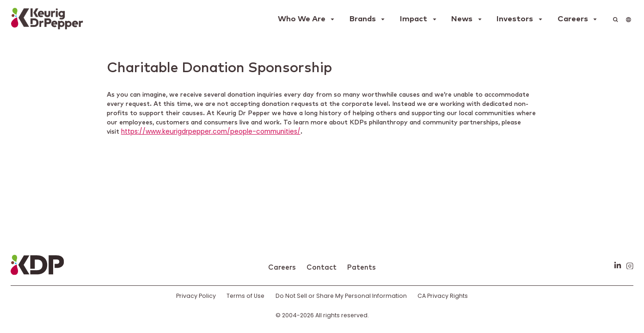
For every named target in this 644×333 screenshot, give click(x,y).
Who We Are (302, 19)
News (462, 19)
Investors (515, 19)
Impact (414, 19)
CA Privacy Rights (443, 296)
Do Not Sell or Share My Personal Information (341, 296)
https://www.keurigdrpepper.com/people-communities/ (211, 132)
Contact (322, 268)
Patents (362, 268)
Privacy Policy (196, 296)
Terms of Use (245, 296)
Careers (573, 19)
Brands (363, 19)
